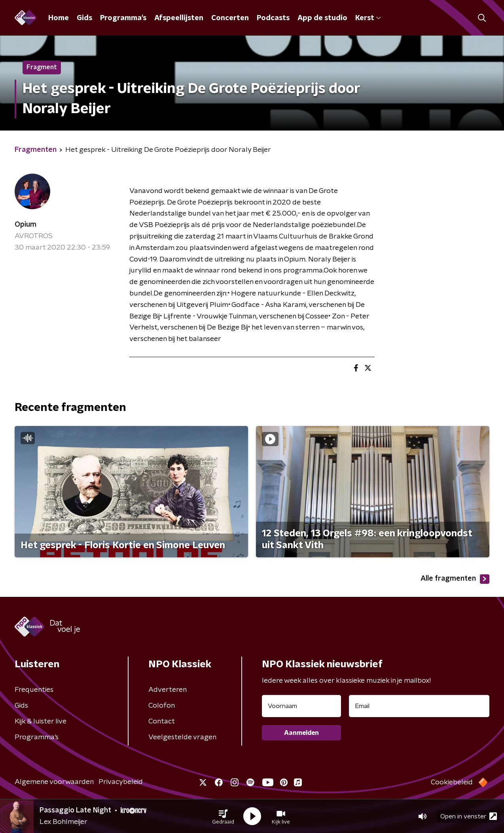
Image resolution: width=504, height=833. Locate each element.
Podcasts (273, 18)
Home (59, 18)
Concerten (230, 18)
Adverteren (168, 690)
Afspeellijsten (179, 18)
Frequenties (34, 690)
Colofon (162, 706)
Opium (26, 225)
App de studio (322, 18)
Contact (162, 721)
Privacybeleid (121, 782)
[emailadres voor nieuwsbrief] (419, 706)
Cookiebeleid (452, 782)
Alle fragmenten (455, 579)
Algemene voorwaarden (54, 782)
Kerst (368, 18)
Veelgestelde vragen (182, 737)
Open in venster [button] (469, 816)
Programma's (123, 18)
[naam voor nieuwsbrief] (301, 706)
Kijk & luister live (41, 721)
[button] (223, 816)
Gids (84, 18)
